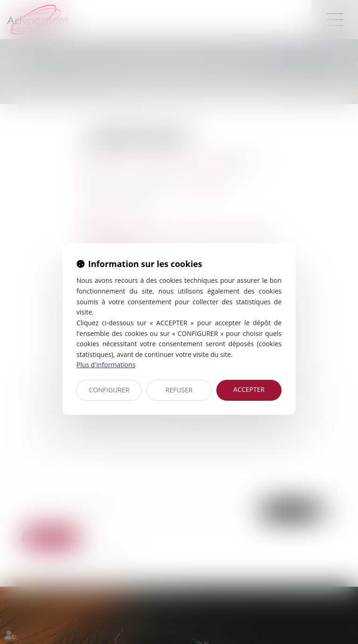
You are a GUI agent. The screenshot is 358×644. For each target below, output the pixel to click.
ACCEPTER (249, 389)
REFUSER (179, 390)
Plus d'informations (106, 365)
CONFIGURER (109, 390)
